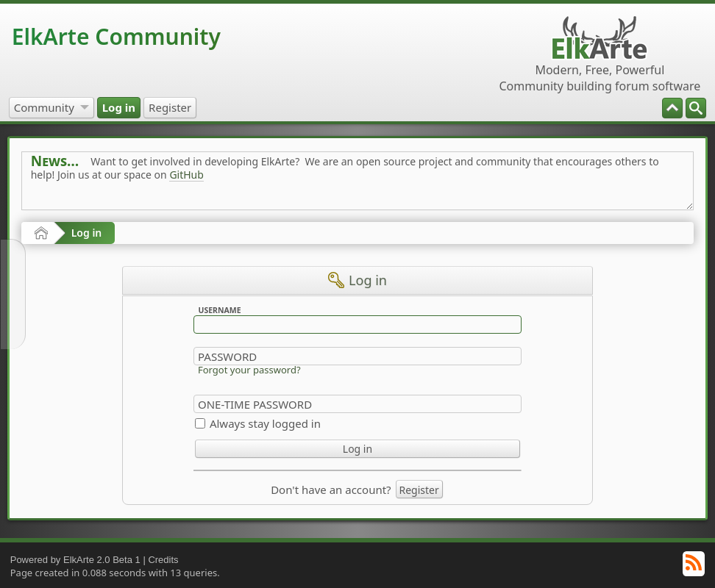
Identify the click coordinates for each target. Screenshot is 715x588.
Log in (87, 233)
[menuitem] (696, 108)
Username (219, 310)
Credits (163, 560)
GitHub (186, 175)
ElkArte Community (116, 36)
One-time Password (255, 404)
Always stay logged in (265, 423)
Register (419, 490)
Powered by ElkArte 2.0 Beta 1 (75, 560)
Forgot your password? (249, 370)
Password (227, 356)
